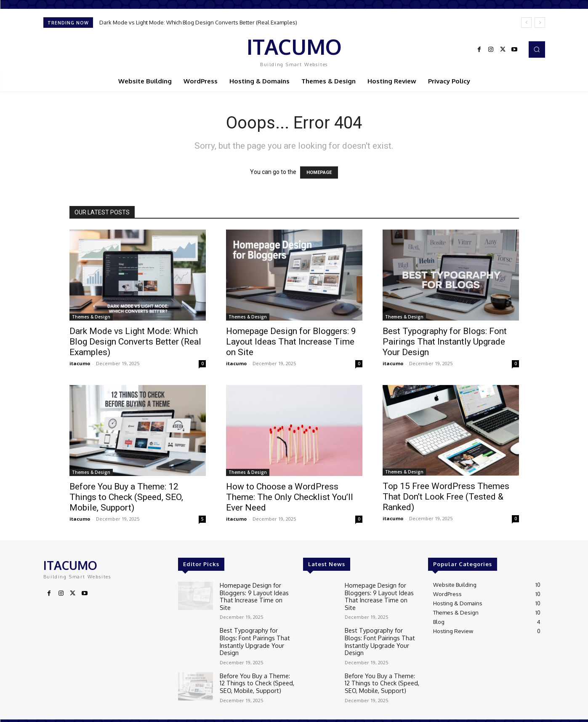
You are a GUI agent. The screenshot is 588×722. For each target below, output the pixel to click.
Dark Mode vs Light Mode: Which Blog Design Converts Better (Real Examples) (198, 22)
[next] (540, 23)
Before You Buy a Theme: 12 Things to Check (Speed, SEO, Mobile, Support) (126, 497)
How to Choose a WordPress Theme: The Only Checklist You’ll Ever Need (290, 497)
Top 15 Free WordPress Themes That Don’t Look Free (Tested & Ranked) (446, 497)
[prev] (526, 23)
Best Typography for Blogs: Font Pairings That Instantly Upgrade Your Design (445, 342)
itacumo (80, 363)
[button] (537, 49)
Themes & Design (91, 317)
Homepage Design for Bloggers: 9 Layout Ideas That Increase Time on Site (291, 342)
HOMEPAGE (319, 172)
